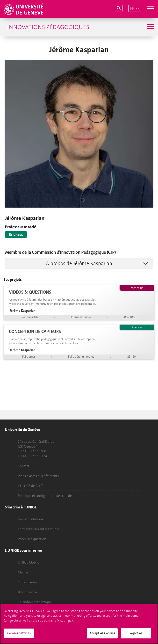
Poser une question (32, 539)
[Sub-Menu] (150, 27)
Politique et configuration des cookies (46, 496)
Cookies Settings (19, 636)
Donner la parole (80, 317)
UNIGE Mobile (29, 562)
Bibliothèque (27, 592)
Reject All (136, 636)
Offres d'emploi (29, 582)
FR (132, 8)
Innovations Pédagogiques (48, 27)
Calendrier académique (35, 602)
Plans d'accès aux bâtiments (38, 476)
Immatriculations (31, 519)
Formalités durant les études (39, 529)
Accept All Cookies (102, 636)
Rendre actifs (30, 317)
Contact (24, 466)
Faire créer (29, 357)
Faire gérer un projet (81, 357)
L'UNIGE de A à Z (30, 486)
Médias (23, 572)
